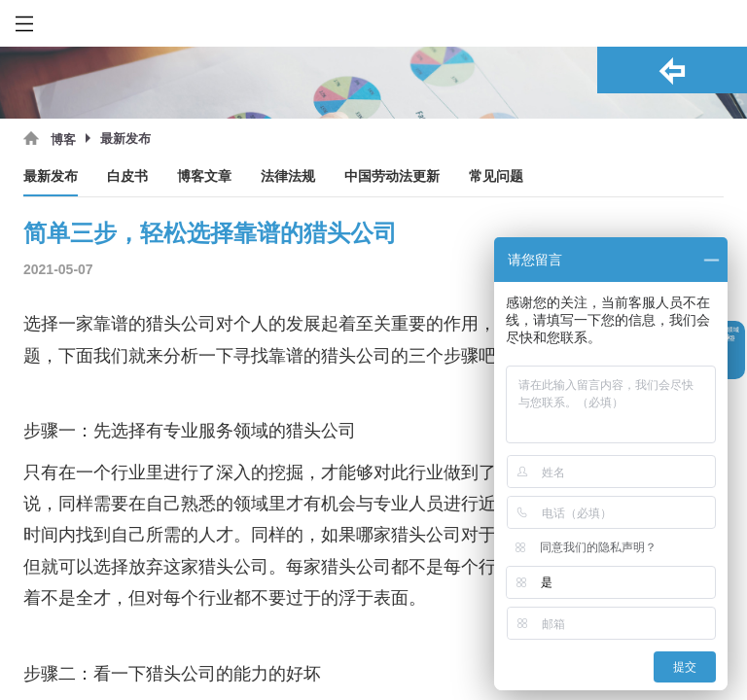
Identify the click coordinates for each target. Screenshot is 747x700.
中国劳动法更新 (392, 176)
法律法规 (288, 176)
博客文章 (204, 176)
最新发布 (51, 176)
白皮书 (127, 176)
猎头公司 (181, 324)
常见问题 (496, 176)
